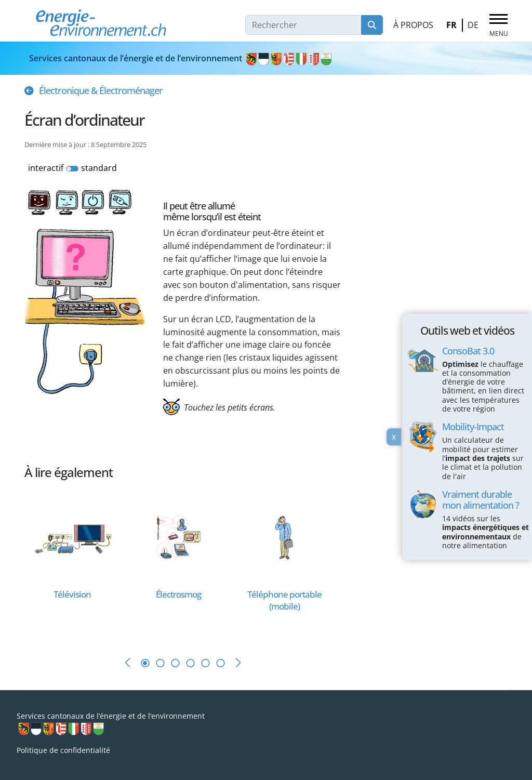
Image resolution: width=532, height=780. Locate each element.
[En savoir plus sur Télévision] (72, 537)
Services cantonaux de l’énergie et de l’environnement (181, 58)
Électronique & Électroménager (101, 90)
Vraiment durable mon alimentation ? (481, 500)
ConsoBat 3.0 (468, 350)
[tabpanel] (77, 565)
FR (451, 25)
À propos (413, 25)
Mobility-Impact (473, 427)
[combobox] (303, 25)
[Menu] (498, 25)
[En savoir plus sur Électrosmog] (178, 537)
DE (473, 25)
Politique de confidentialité (63, 750)
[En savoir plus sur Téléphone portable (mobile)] (284, 537)
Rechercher (372, 25)
